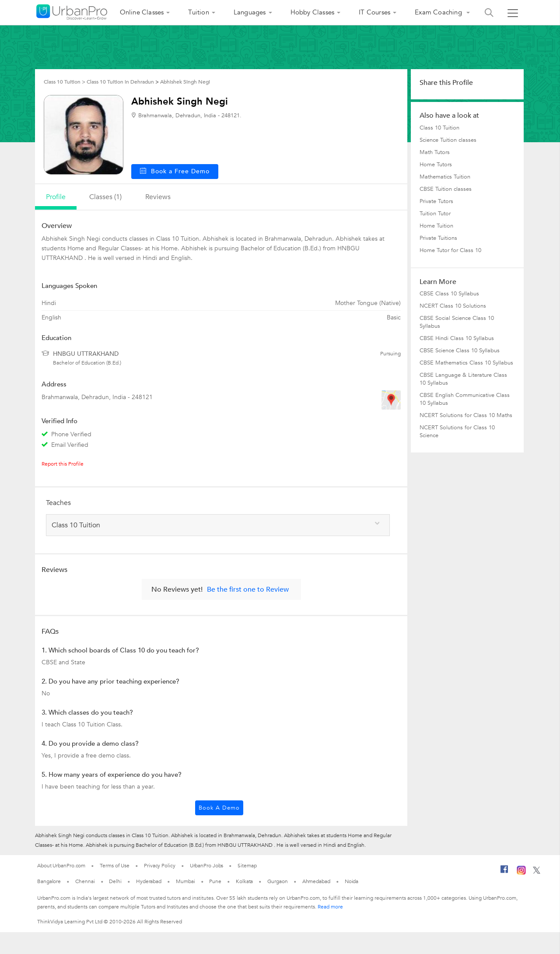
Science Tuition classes (448, 140)
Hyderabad (149, 881)
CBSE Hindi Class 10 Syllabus (457, 338)
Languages (250, 12)
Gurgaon (277, 881)
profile (56, 197)
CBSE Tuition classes (446, 189)
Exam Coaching (439, 12)
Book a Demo (219, 808)
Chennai (85, 881)
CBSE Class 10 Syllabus (449, 294)
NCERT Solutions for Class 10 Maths (466, 415)
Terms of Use (115, 866)
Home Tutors (436, 165)
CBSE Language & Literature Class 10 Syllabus (463, 379)
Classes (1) (105, 197)
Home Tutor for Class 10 (450, 250)
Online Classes (142, 12)
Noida (352, 881)
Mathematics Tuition (445, 177)
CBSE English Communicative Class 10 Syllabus (465, 399)
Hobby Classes (313, 12)
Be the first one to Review (248, 589)
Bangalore (49, 881)
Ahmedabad (316, 881)
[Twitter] (537, 872)
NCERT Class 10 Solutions (453, 306)
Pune (215, 881)
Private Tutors (436, 201)
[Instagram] (521, 873)
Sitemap (247, 866)
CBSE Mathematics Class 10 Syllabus (466, 363)
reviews (158, 197)
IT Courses (374, 12)
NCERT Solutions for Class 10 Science (457, 431)
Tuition (198, 12)
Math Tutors (435, 152)
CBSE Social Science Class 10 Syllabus (457, 322)
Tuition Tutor (435, 214)
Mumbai (185, 881)
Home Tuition (436, 226)
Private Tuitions (438, 238)
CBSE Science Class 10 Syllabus (460, 351)
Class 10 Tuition (439, 128)
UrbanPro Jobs (207, 866)
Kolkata (244, 881)
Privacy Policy (160, 866)
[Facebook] (504, 873)
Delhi (115, 881)
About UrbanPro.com (61, 866)
